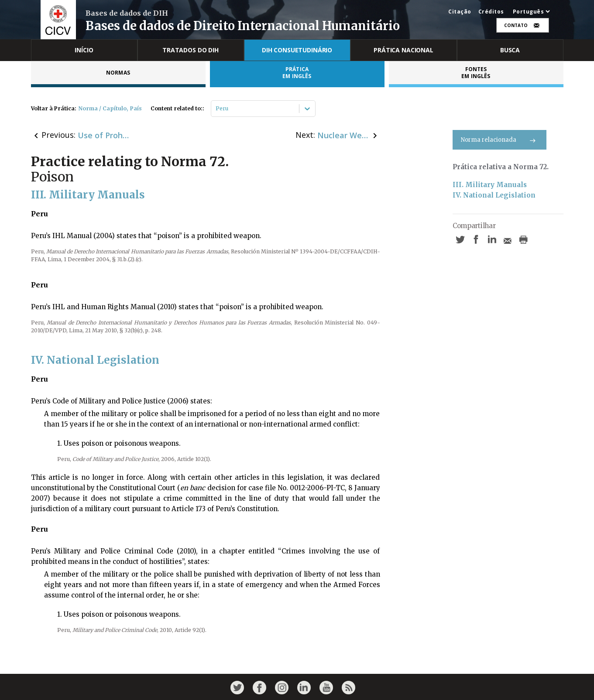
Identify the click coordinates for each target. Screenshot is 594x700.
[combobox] (216, 109)
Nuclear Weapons (343, 135)
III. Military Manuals (490, 185)
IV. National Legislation (494, 195)
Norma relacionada (500, 140)
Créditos (491, 12)
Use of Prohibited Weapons (104, 135)
